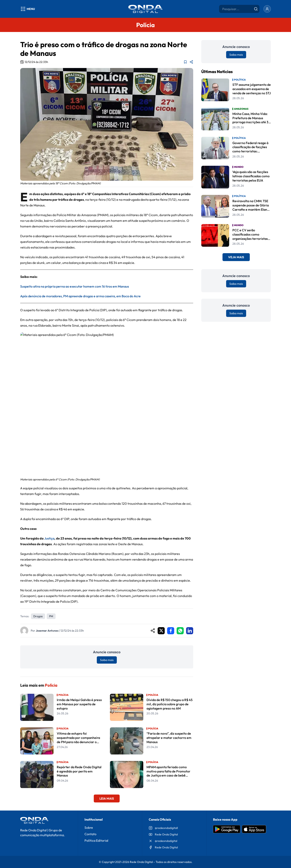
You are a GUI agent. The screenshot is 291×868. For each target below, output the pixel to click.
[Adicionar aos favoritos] (185, 62)
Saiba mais (107, 660)
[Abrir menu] (28, 9)
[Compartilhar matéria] (191, 62)
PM (51, 616)
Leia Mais (107, 798)
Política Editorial (96, 840)
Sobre (89, 828)
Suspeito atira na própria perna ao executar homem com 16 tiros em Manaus (75, 286)
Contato (90, 834)
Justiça (49, 538)
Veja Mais (236, 257)
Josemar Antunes (47, 631)
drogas (38, 616)
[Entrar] (267, 9)
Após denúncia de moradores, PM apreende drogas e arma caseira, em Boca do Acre (80, 296)
